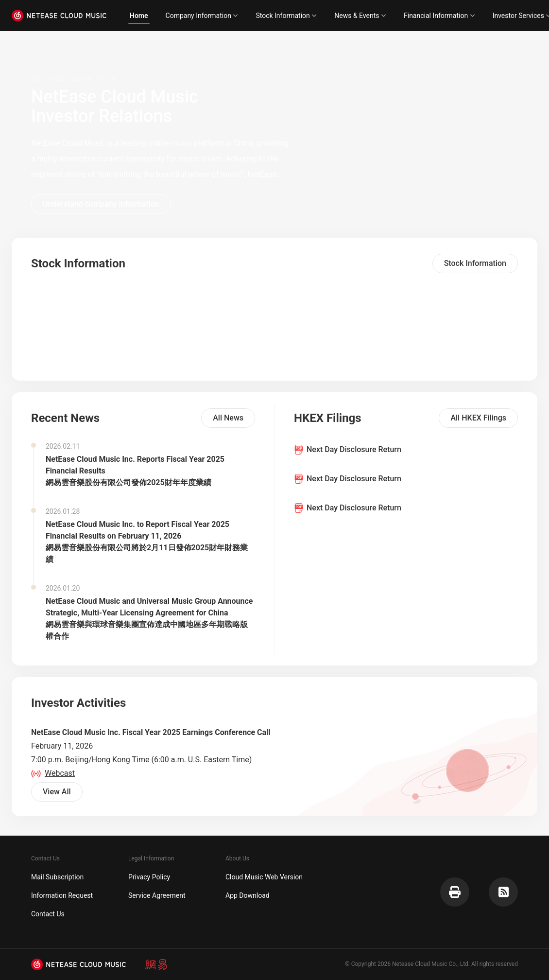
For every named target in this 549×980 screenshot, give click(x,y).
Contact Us (48, 914)
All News (228, 418)
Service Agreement (157, 895)
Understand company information (101, 203)
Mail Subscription (57, 877)
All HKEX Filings (478, 418)
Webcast (53, 773)
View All (57, 792)
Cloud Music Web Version (264, 877)
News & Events (360, 16)
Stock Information (286, 16)
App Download (248, 895)
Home (139, 16)
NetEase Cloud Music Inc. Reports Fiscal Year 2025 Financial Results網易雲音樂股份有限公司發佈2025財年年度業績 (135, 471)
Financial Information (439, 16)
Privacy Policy (149, 877)
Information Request (62, 895)
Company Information (202, 16)
